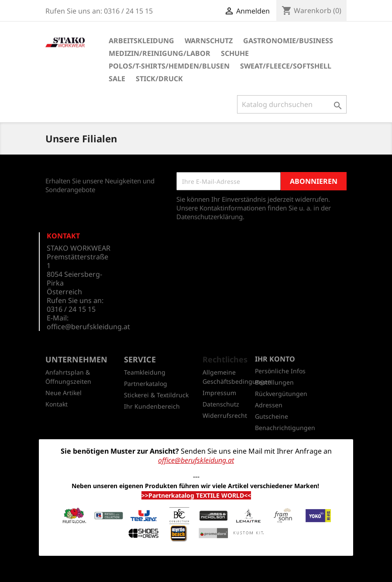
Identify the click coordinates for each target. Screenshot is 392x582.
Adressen (269, 405)
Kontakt (57, 404)
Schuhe (235, 53)
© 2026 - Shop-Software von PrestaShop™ (196, 571)
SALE (117, 79)
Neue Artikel (64, 393)
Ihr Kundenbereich (152, 406)
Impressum (219, 393)
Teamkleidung (145, 372)
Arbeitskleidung (141, 41)
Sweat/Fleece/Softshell (286, 66)
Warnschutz (209, 41)
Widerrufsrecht (225, 415)
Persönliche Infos (280, 371)
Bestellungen (274, 382)
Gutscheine (272, 416)
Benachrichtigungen (285, 428)
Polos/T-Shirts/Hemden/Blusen (169, 66)
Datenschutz (221, 404)
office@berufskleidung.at (88, 327)
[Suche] (292, 104)
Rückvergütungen (281, 394)
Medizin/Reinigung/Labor (160, 53)
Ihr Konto (275, 359)
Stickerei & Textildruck (156, 395)
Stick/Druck (159, 79)
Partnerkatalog (146, 384)
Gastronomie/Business (288, 41)
